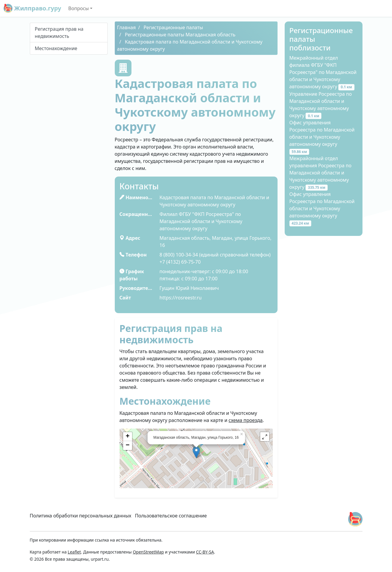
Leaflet (74, 552)
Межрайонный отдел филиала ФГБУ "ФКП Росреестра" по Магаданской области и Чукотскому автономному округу (323, 72)
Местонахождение (56, 48)
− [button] (127, 446)
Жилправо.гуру (32, 8)
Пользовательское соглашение (171, 516)
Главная (127, 27)
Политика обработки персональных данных (81, 516)
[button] (265, 437)
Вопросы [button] (79, 8)
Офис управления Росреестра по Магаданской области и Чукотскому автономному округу (322, 137)
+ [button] (127, 437)
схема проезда (246, 420)
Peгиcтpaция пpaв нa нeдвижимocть (59, 33)
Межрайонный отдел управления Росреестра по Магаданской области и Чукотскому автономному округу (320, 173)
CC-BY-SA (205, 552)
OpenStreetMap (148, 552)
